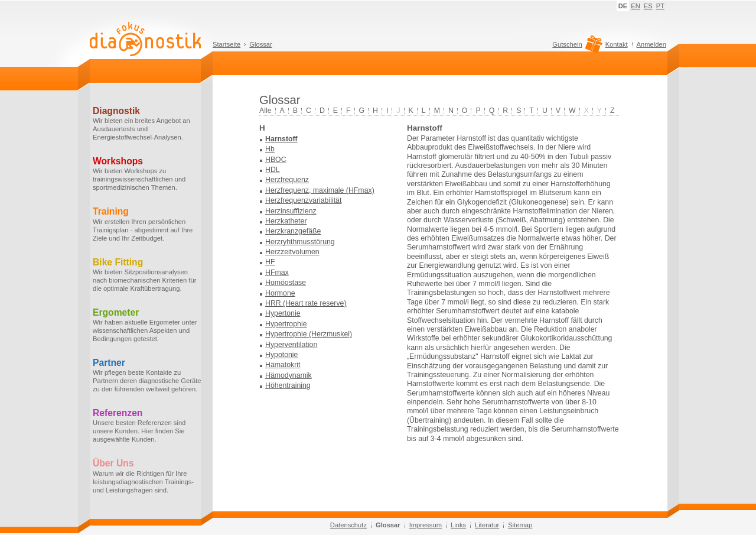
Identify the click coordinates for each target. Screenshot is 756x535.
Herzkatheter (286, 221)
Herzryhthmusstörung (300, 242)
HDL (273, 170)
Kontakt (617, 44)
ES (648, 6)
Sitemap (520, 525)
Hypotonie (281, 355)
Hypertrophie (286, 324)
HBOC (276, 160)
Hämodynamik (289, 375)
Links (458, 525)
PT (660, 6)
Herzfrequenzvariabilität (303, 200)
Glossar (261, 44)
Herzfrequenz (287, 180)
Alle (265, 111)
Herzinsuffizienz (291, 211)
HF (270, 262)
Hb (270, 149)
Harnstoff (281, 139)
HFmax (277, 273)
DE (623, 6)
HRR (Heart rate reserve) (306, 303)
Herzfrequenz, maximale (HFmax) (320, 190)
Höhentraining (288, 385)
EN (636, 6)
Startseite (227, 44)
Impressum (426, 525)
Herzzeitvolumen (292, 252)
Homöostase (286, 283)
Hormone (280, 293)
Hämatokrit (283, 365)
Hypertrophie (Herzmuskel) (309, 334)
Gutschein (576, 47)
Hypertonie (283, 313)
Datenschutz (348, 525)
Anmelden (651, 44)
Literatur (487, 525)
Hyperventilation (291, 345)
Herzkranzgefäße (293, 231)
